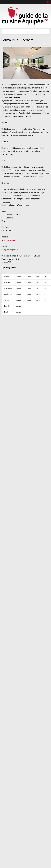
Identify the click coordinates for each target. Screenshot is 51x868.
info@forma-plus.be (10, 250)
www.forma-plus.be (9, 240)
